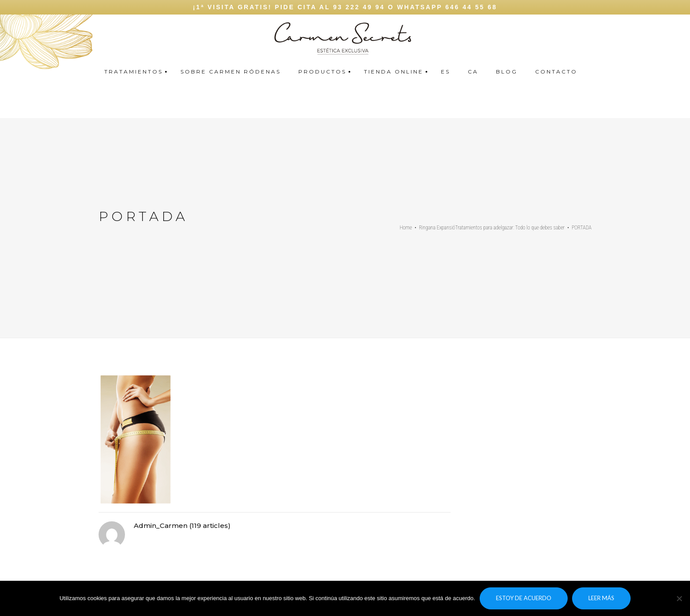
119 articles (210, 526)
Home (406, 228)
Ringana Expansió (437, 228)
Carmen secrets (681, 35)
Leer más (601, 598)
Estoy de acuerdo (524, 598)
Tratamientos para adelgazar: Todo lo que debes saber (510, 228)
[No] (679, 598)
